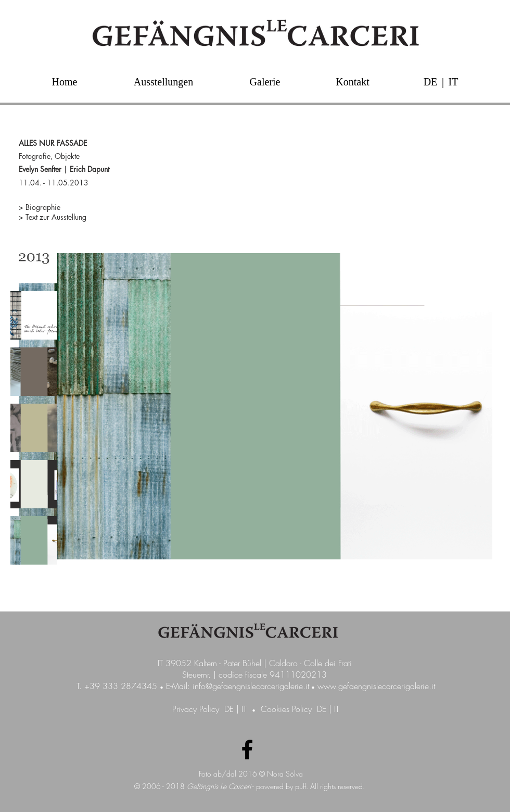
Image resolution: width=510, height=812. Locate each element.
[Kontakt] (353, 82)
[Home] (65, 82)
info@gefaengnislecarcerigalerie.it (251, 686)
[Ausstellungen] (163, 82)
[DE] (430, 82)
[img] (34, 259)
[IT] (453, 82)
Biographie (44, 207)
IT (244, 709)
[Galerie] (265, 82)
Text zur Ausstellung (56, 217)
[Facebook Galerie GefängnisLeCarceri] (247, 749)
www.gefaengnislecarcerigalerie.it (376, 686)
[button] (443, 82)
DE (229, 709)
